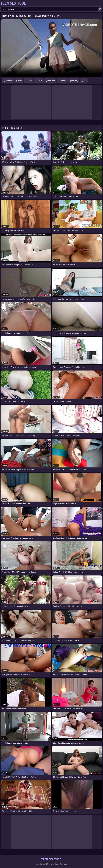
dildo (30, 81)
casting (63, 81)
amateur (9, 81)
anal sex (51, 81)
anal (20, 81)
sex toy (75, 81)
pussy (40, 81)
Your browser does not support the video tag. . (51, 48)
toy (85, 81)
